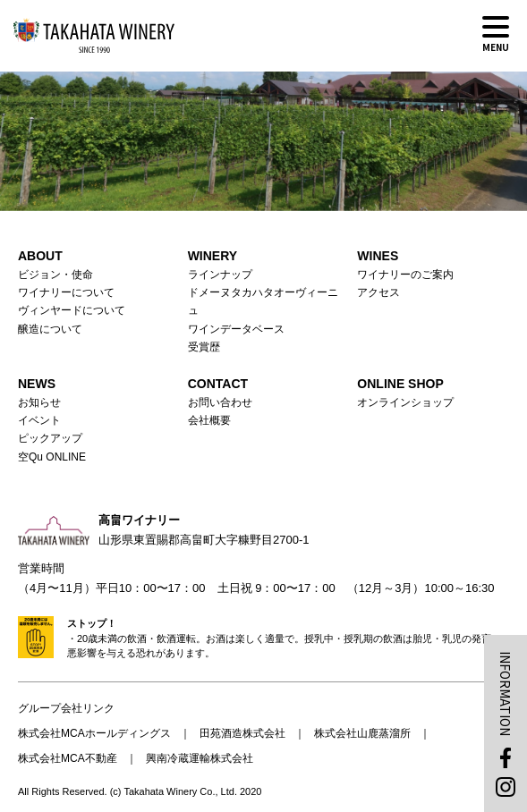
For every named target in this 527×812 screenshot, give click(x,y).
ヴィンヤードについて (72, 310)
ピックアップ (50, 438)
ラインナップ (220, 275)
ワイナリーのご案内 (405, 275)
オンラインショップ (405, 402)
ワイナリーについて (66, 292)
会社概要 (209, 420)
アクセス (378, 292)
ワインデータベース (236, 329)
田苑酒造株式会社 (242, 733)
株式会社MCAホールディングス (94, 733)
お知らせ (39, 402)
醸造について (50, 329)
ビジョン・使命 (55, 275)
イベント (39, 420)
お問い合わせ (220, 402)
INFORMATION (506, 694)
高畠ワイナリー (94, 35)
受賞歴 (204, 347)
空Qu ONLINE (52, 457)
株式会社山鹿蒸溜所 (362, 733)
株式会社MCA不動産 (68, 758)
